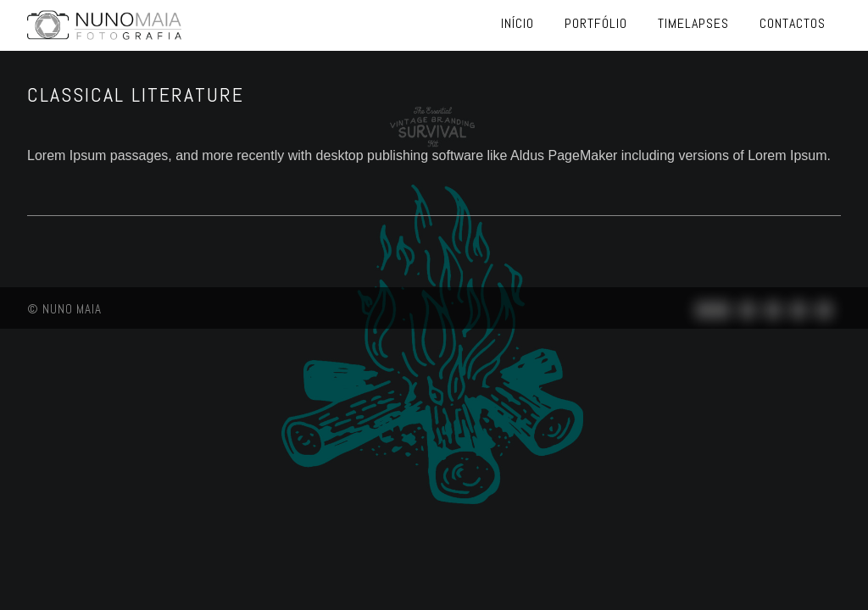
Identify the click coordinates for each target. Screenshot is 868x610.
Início (517, 23)
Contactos (793, 23)
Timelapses (693, 23)
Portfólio (596, 23)
